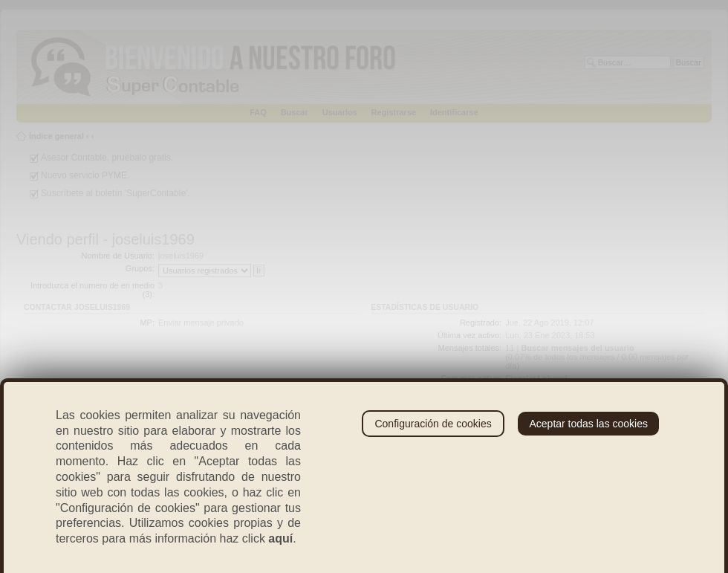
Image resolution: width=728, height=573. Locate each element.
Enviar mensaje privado (201, 323)
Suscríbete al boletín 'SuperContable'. (116, 193)
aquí (280, 538)
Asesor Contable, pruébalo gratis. (107, 158)
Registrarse (394, 112)
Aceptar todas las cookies (588, 424)
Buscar (295, 112)
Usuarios (340, 112)
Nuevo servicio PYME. (85, 175)
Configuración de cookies (433, 424)
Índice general (56, 136)
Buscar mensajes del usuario (577, 348)
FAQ (258, 112)
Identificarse (454, 112)
